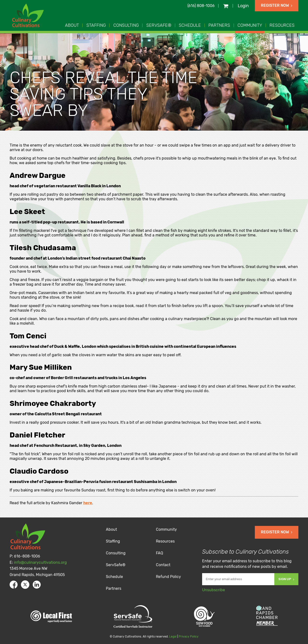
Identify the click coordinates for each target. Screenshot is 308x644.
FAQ (160, 553)
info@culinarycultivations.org (40, 562)
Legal (173, 637)
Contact (163, 565)
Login (243, 6)
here (88, 503)
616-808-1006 (27, 556)
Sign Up (286, 579)
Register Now (277, 5)
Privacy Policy (189, 637)
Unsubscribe (214, 590)
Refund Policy (168, 577)
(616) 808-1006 (201, 6)
